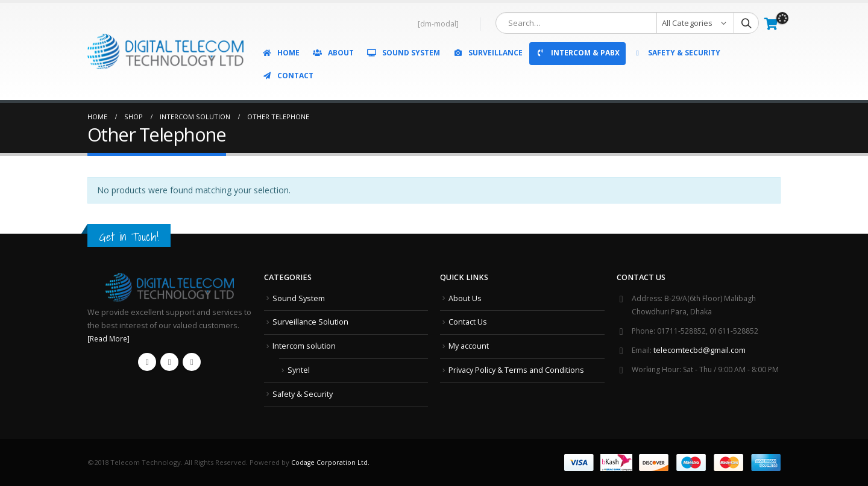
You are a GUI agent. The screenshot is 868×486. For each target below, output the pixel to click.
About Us (465, 298)
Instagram (192, 362)
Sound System (403, 53)
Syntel (299, 369)
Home (281, 53)
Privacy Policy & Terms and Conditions (516, 369)
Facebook (147, 362)
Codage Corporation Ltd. (332, 462)
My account (469, 346)
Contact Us (468, 322)
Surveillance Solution (310, 322)
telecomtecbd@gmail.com (700, 350)
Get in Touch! (131, 236)
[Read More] (110, 339)
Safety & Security (676, 53)
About (333, 53)
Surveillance (488, 53)
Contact (288, 76)
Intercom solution (304, 346)
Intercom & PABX (577, 53)
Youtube (169, 362)
